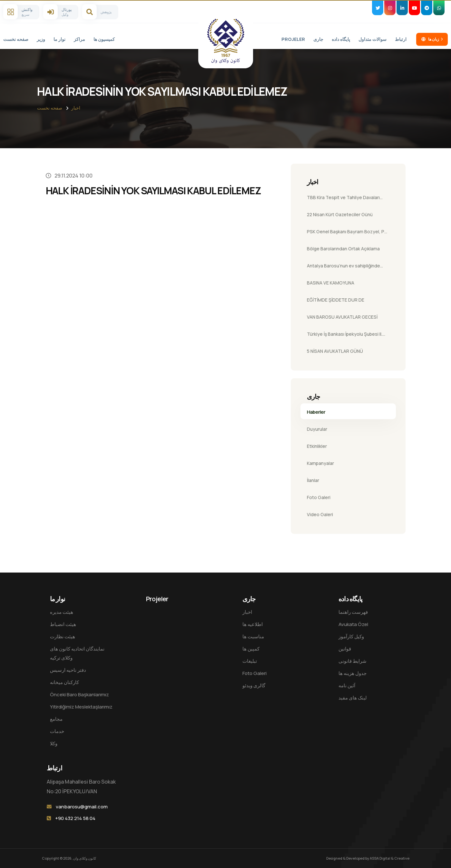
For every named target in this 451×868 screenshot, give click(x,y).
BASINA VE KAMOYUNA (331, 283)
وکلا (54, 743)
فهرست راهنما (353, 612)
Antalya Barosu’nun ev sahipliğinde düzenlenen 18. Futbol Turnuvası (343, 268)
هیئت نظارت (63, 637)
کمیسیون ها (104, 39)
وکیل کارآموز (351, 637)
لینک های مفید (353, 698)
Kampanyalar (320, 463)
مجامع (56, 719)
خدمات (57, 731)
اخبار (76, 108)
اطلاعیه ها (253, 624)
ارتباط (401, 39)
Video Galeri (320, 514)
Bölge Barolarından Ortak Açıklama (343, 249)
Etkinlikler (317, 446)
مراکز (79, 39)
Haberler (316, 412)
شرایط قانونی (353, 661)
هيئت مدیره (62, 612)
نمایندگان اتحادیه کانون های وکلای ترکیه (77, 653)
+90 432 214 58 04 (75, 818)
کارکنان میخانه (64, 682)
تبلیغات (250, 661)
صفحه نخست (16, 39)
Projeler (293, 39)
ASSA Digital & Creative (390, 858)
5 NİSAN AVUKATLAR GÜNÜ (335, 351)
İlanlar (313, 480)
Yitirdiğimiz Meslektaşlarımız (81, 707)
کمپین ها (251, 649)
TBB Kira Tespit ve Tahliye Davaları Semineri (343, 199)
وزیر (41, 39)
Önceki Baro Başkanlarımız (79, 694)
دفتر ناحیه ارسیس (68, 670)
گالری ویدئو (254, 685)
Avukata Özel (353, 624)
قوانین (345, 649)
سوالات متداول (373, 39)
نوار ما (59, 39)
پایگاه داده (341, 39)
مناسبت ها (253, 637)
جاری (318, 39)
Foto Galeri (319, 497)
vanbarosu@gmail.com (82, 807)
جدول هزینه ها (353, 673)
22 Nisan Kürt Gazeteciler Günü (340, 214)
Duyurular (317, 429)
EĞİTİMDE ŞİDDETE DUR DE (336, 300)
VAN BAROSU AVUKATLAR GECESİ (342, 317)
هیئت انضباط (63, 624)
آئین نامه (347, 685)
